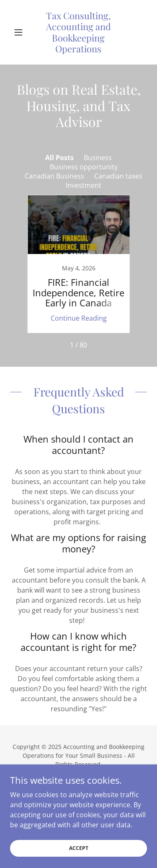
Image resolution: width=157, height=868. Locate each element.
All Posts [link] (59, 158)
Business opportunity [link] (84, 167)
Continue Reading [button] (79, 318)
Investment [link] (84, 185)
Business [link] (98, 158)
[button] (20, 32)
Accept (79, 848)
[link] (78, 32)
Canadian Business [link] (54, 176)
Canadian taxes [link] (118, 176)
